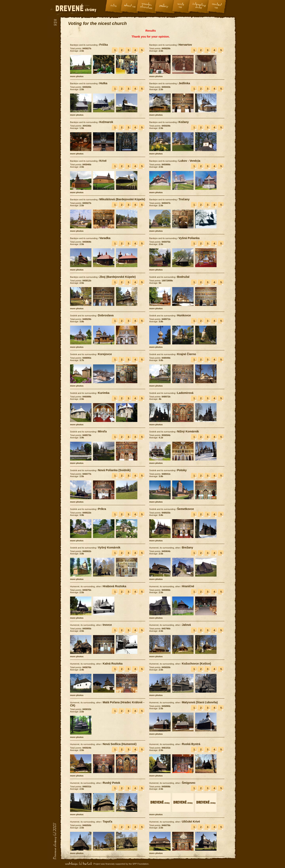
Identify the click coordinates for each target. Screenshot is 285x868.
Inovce (107, 625)
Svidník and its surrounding (162, 277)
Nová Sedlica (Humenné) (120, 744)
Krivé (103, 161)
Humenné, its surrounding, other (165, 548)
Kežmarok (106, 122)
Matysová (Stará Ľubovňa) (200, 702)
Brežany (188, 547)
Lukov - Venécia (189, 161)
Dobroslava (106, 315)
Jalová (186, 625)
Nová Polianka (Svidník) (114, 470)
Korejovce (105, 354)
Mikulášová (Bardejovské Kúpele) (122, 199)
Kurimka (104, 393)
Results (151, 31)
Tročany (184, 199)
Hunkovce (184, 315)
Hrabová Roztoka (114, 586)
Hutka (103, 83)
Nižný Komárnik (188, 431)
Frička (104, 45)
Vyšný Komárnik (109, 547)
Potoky (182, 470)
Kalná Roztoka (113, 664)
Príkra (102, 509)
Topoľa (107, 822)
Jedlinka (184, 83)
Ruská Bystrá (191, 744)
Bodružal (183, 277)
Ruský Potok (111, 783)
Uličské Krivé (191, 822)
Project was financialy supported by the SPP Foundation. (121, 864)
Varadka (105, 238)
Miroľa (102, 431)
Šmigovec (189, 783)
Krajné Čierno (187, 354)
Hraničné (188, 586)
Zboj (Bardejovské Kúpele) (118, 277)
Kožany (184, 122)
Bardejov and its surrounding (84, 45)
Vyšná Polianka (189, 238)
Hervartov (185, 45)
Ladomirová (185, 393)
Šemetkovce (186, 509)
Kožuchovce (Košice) (196, 664)
